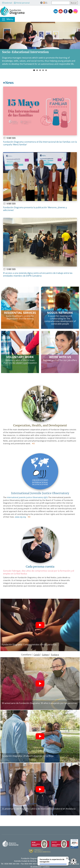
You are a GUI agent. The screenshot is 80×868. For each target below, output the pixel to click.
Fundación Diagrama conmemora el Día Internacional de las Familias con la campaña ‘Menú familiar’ (40, 143)
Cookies (46, 867)
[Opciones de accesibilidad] (73, 862)
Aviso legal (67, 864)
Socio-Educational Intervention (25, 52)
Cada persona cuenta (40, 567)
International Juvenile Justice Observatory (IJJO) (27, 497)
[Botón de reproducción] (40, 625)
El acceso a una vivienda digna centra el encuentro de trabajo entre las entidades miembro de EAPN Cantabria (38, 274)
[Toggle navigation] (7, 19)
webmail (7, 3)
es (46, 3)
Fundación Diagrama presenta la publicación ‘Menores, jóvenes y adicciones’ (35, 209)
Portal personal (22, 3)
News (9, 83)
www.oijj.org (20, 517)
